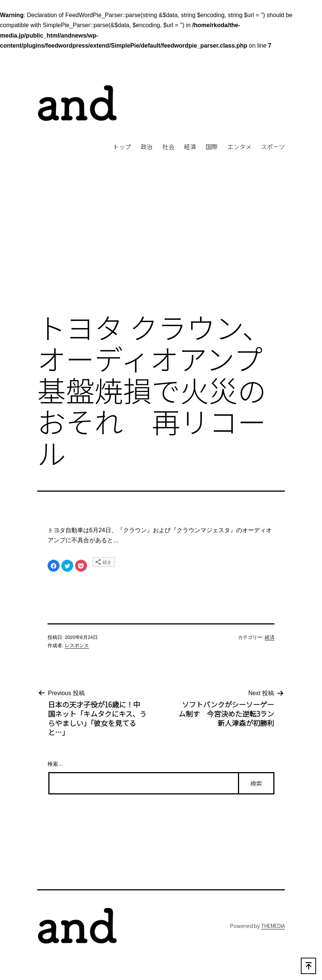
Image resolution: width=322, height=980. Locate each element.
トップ (122, 147)
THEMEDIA (273, 926)
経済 (190, 147)
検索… (55, 764)
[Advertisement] (161, 244)
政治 (146, 147)
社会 (168, 147)
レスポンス (77, 645)
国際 (212, 147)
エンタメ (239, 147)
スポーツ (273, 147)
